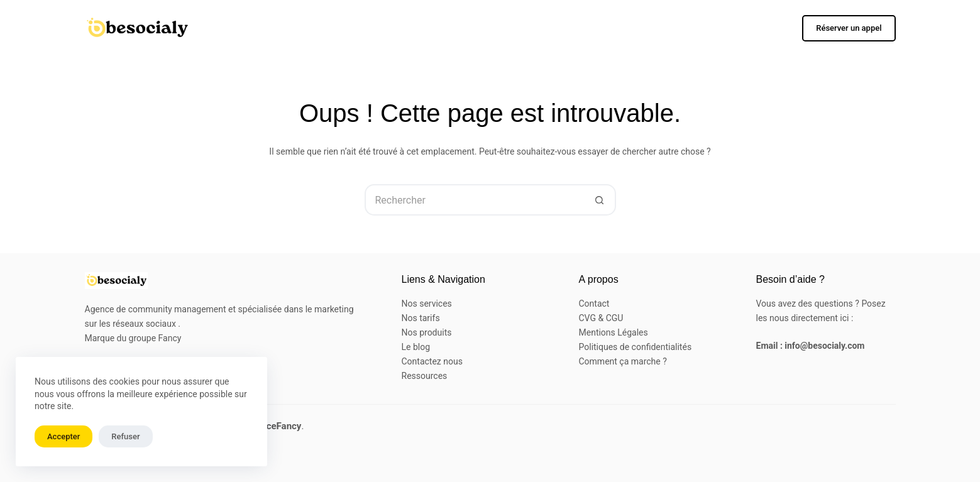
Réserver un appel (849, 28)
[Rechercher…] (475, 200)
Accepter (63, 436)
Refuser (125, 436)
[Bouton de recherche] (600, 200)
